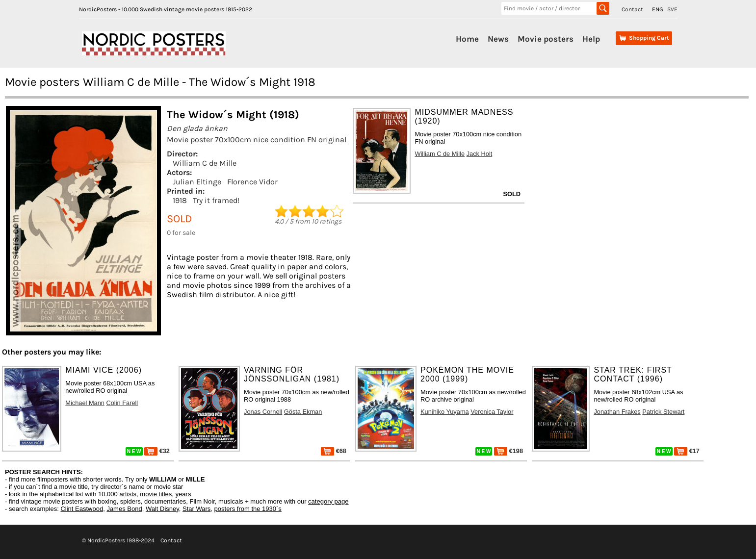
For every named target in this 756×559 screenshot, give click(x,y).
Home (467, 39)
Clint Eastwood (82, 509)
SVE (672, 9)
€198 (508, 451)
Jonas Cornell (263, 412)
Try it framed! (216, 200)
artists (128, 494)
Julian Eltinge (197, 182)
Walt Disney (162, 509)
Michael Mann (85, 403)
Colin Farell (122, 403)
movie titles (156, 494)
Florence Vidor (252, 182)
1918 (180, 200)
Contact (632, 9)
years (183, 494)
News (498, 39)
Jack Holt (480, 154)
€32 (157, 451)
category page (328, 501)
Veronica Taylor (492, 412)
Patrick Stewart (663, 412)
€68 (334, 451)
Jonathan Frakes (617, 412)
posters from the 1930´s (248, 509)
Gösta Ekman (303, 412)
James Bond (124, 509)
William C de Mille (205, 163)
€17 (687, 451)
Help (591, 39)
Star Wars (196, 509)
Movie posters (546, 39)
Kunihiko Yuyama (445, 412)
